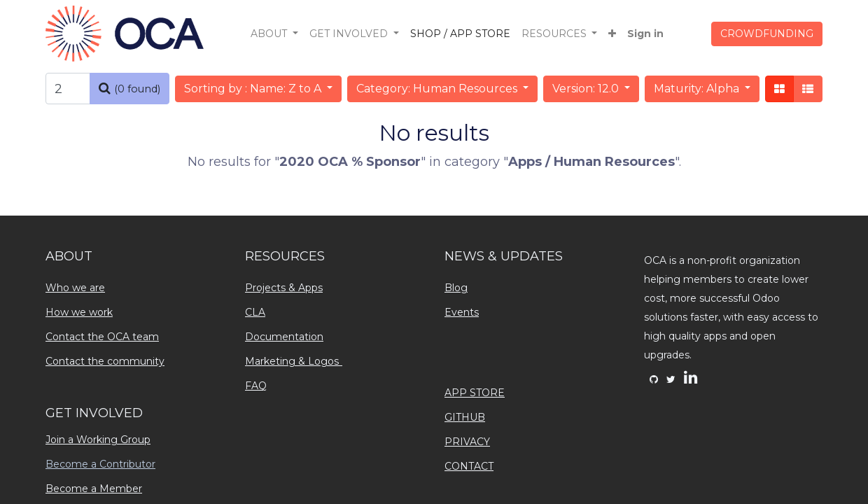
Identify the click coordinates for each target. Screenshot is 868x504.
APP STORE (475, 393)
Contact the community (105, 361)
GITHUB (465, 417)
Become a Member (94, 489)
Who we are (75, 288)
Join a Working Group (98, 440)
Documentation (284, 337)
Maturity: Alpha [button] (698, 89)
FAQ (256, 386)
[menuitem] (460, 34)
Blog (456, 288)
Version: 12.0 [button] (587, 89)
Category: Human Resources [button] (438, 89)
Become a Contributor (100, 464)
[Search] (129, 89)
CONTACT (469, 466)
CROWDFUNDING (767, 34)
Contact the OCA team (102, 337)
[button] (612, 34)
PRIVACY (467, 442)
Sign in (645, 34)
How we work (79, 312)
